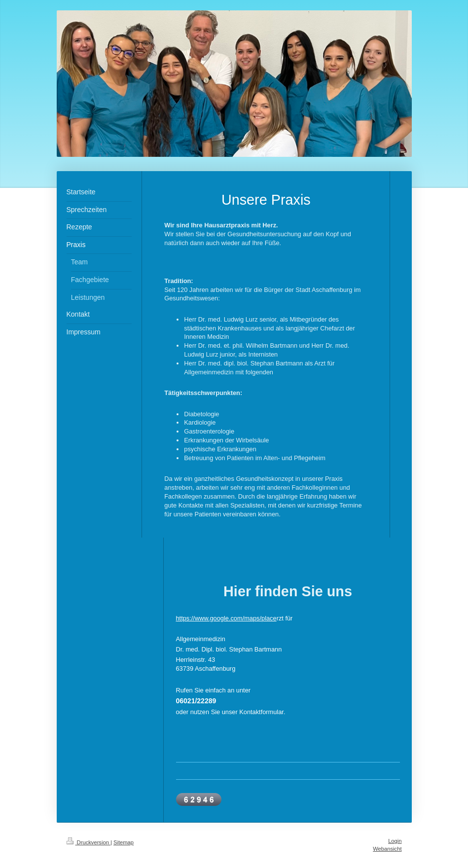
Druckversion (89, 842)
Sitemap (124, 842)
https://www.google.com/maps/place (226, 618)
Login (395, 841)
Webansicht (387, 849)
